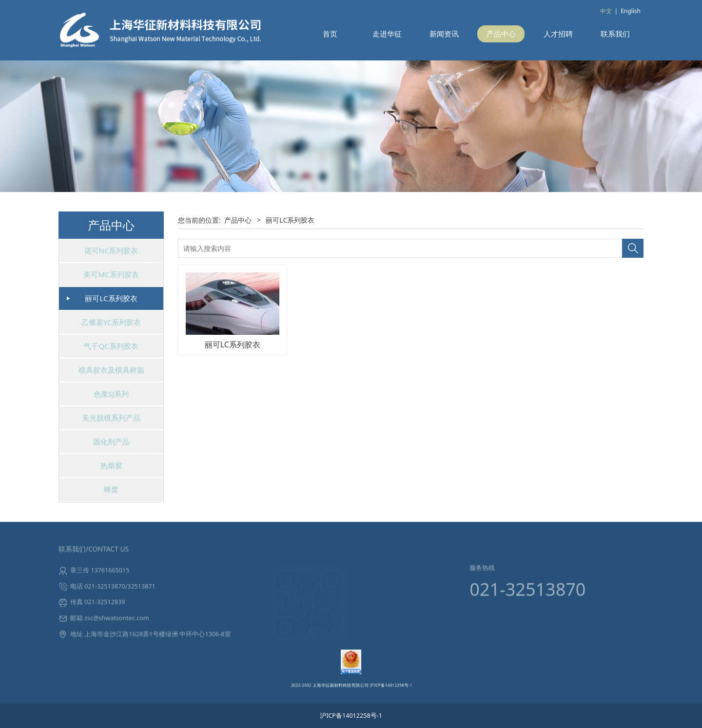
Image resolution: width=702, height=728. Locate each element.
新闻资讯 (444, 34)
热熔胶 (111, 465)
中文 (606, 11)
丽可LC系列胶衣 (111, 298)
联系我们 (615, 34)
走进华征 (387, 34)
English (631, 11)
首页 (330, 34)
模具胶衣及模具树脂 (111, 370)
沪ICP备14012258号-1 (373, 678)
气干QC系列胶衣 (111, 346)
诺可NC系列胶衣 (111, 250)
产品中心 (501, 34)
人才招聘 (558, 34)
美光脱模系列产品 (111, 418)
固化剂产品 (111, 441)
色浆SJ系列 (111, 394)
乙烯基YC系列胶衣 (111, 322)
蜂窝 (111, 489)
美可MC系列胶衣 (111, 274)
